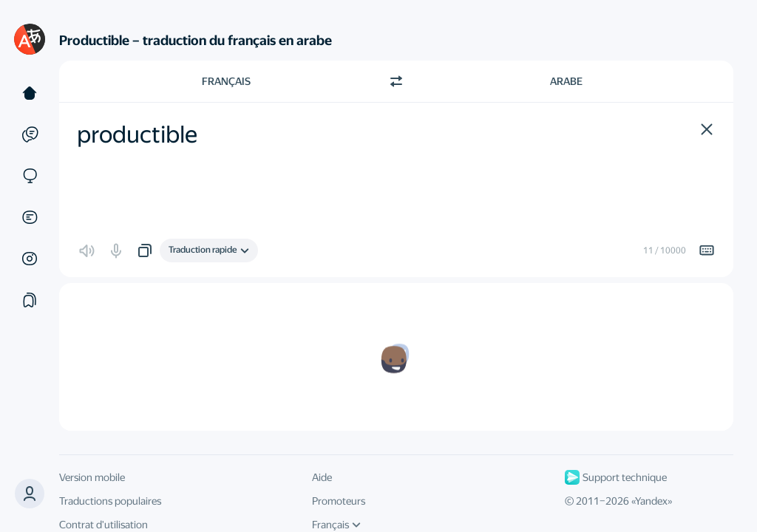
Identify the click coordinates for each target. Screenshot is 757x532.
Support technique (616, 477)
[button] (30, 494)
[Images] (30, 259)
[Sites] (30, 176)
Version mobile (92, 477)
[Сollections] (30, 300)
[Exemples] (30, 134)
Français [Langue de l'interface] (336, 525)
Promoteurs (339, 501)
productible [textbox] (137, 134)
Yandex (651, 501)
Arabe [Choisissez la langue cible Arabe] (566, 81)
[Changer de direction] (396, 81)
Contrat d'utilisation (103, 525)
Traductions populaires (110, 501)
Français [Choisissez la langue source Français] (226, 81)
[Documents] (30, 217)
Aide (322, 477)
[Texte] (30, 93)
